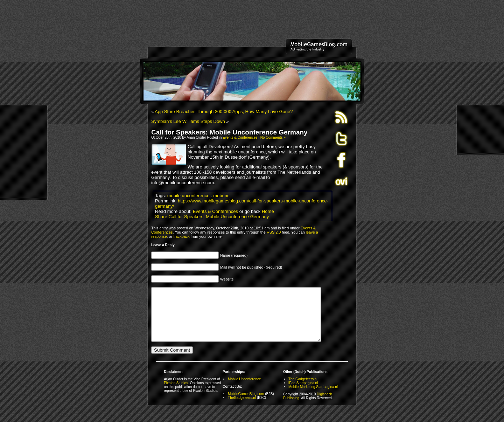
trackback (181, 236)
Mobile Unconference (244, 390)
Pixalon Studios (176, 393)
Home (268, 211)
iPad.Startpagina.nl (303, 393)
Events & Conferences (240, 137)
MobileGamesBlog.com (246, 404)
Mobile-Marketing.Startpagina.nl (313, 397)
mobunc (221, 196)
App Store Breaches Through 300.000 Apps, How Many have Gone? (224, 112)
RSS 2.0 (274, 232)
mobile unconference (188, 196)
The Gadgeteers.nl (303, 390)
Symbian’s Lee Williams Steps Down (188, 121)
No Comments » (273, 137)
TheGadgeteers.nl (242, 408)
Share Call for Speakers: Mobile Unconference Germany (212, 217)
